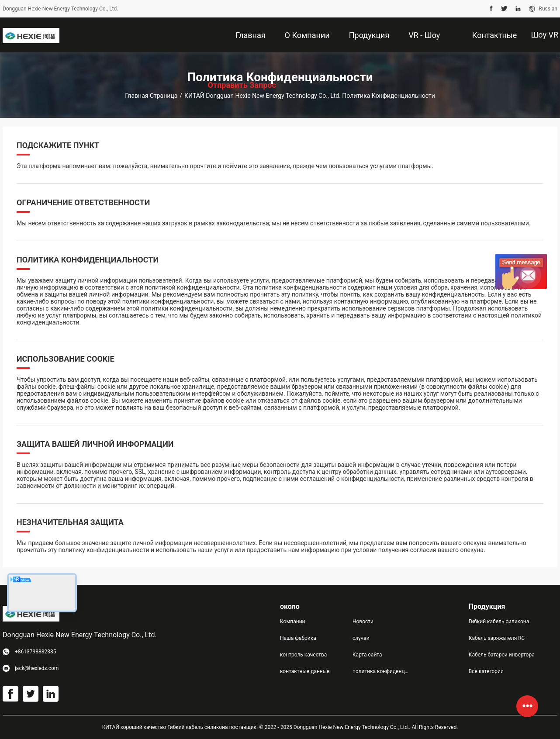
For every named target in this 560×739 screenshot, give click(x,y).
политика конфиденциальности (382, 671)
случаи (361, 638)
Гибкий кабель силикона (499, 622)
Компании (293, 622)
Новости (363, 622)
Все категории (486, 671)
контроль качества (303, 655)
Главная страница (151, 96)
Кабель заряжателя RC (497, 638)
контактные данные (305, 671)
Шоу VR (544, 35)
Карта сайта (367, 655)
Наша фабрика (298, 638)
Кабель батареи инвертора (502, 655)
